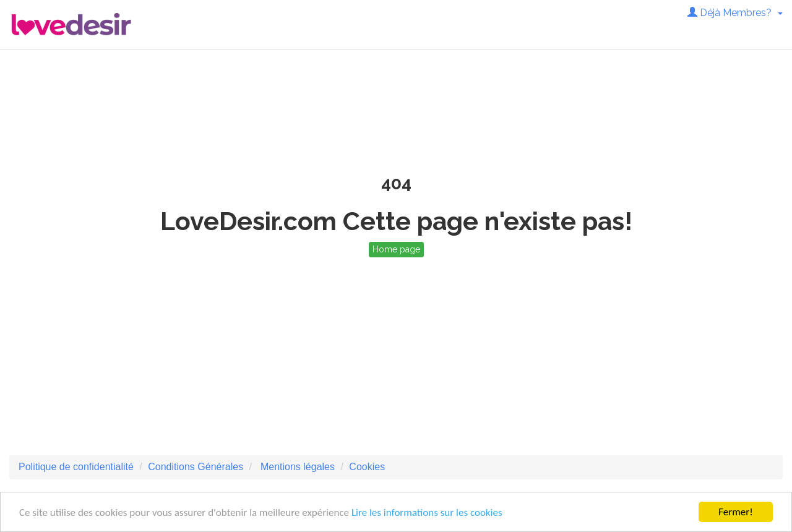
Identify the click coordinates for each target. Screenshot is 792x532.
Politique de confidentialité (76, 467)
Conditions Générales (196, 467)
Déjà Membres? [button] (735, 13)
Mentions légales (296, 467)
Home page (396, 249)
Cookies (367, 467)
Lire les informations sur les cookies (427, 513)
